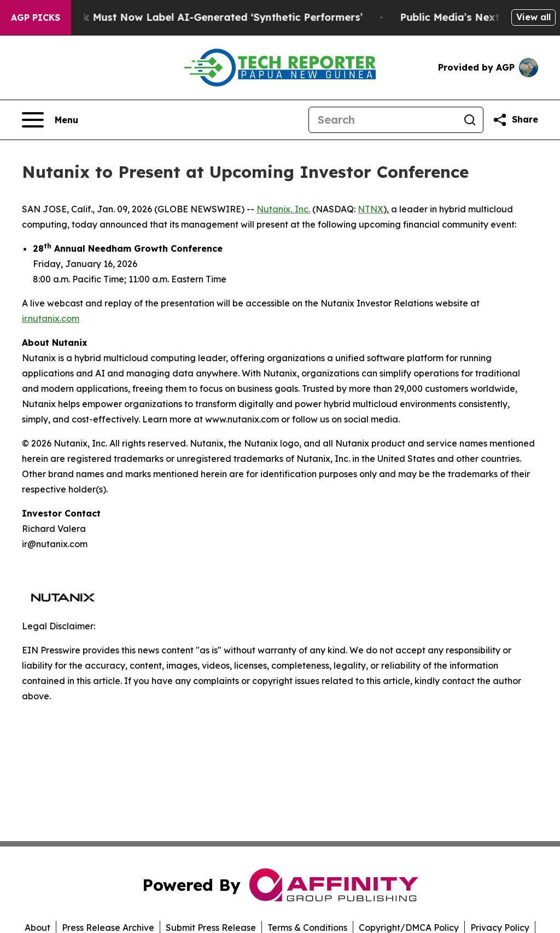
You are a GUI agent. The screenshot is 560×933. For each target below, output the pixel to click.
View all (533, 17)
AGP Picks (36, 18)
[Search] (383, 120)
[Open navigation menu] (50, 120)
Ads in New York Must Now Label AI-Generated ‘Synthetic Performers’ (197, 17)
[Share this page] (515, 120)
